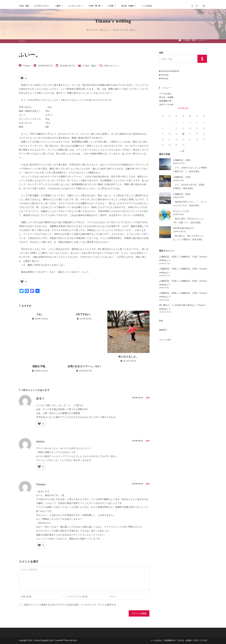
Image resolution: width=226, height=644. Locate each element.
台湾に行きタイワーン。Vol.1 (84, 366)
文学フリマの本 (166, 105)
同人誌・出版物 (166, 97)
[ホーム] (180, 40)
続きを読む (195, 171)
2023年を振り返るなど (183, 228)
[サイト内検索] (204, 6)
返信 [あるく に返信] (148, 398)
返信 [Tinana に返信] (148, 484)
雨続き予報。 (40, 366)
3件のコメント (112, 66)
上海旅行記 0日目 (182, 194)
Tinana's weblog (113, 21)
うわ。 (40, 314)
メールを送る (165, 94)
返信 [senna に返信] (148, 441)
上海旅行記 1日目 (182, 177)
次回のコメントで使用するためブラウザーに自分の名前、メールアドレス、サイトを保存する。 (71, 605)
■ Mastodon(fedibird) (169, 71)
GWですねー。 (84, 314)
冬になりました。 (128, 357)
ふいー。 (203, 40)
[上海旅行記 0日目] (165, 198)
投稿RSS (163, 330)
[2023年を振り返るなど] (165, 232)
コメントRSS (165, 340)
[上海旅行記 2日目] (165, 164)
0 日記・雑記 (89, 66)
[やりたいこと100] (165, 215)
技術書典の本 (165, 101)
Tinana (27, 66)
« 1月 (182, 151)
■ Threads (164, 75)
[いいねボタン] (22, 78)
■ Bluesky (164, 78)
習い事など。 (165, 305)
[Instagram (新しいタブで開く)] (197, 6)
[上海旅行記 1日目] (165, 181)
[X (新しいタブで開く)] (192, 6)
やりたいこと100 (181, 211)
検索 (161, 53)
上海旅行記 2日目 (182, 160)
